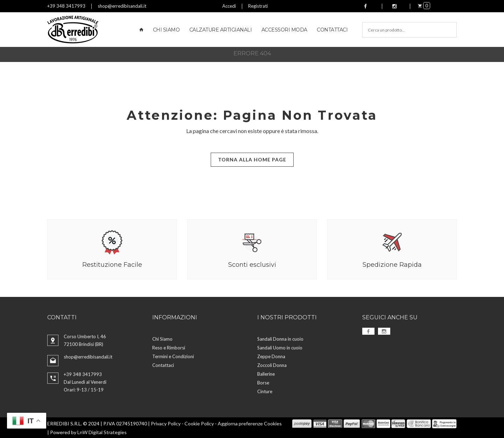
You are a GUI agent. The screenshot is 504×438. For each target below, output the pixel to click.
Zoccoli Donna (272, 365)
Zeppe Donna (271, 356)
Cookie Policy (199, 423)
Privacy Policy (166, 423)
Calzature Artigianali (221, 30)
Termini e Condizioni (173, 356)
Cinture (265, 391)
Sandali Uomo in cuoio (280, 347)
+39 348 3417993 (66, 6)
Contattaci (332, 30)
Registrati (258, 6)
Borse (263, 382)
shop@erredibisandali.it (122, 6)
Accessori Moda (284, 30)
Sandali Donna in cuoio (280, 339)
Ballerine (266, 374)
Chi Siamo (166, 30)
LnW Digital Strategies (102, 432)
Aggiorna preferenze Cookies (250, 423)
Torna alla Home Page (252, 159)
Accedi (229, 6)
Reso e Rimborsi (169, 347)
